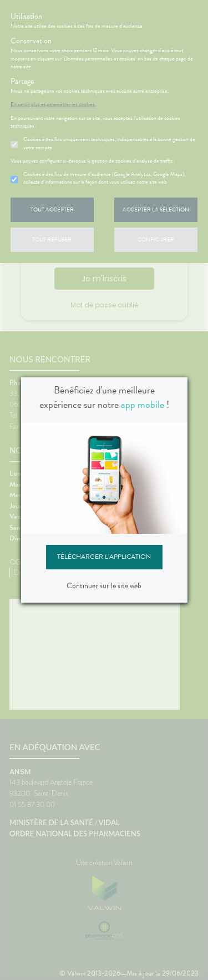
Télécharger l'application (104, 557)
